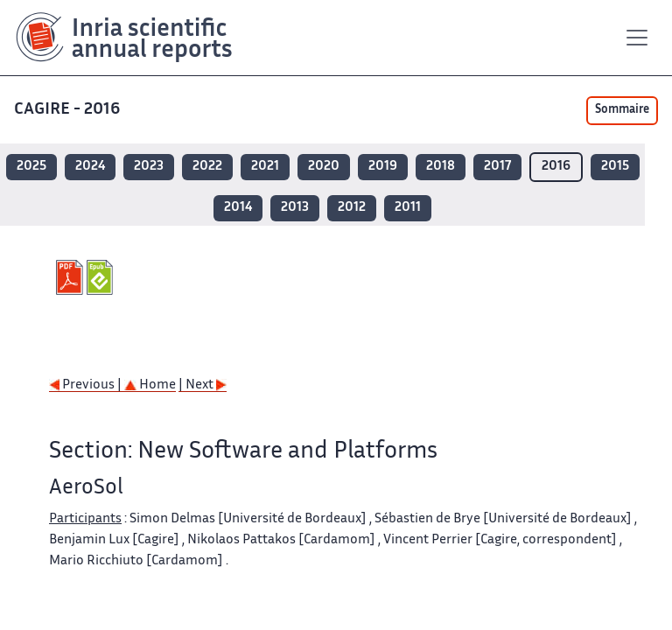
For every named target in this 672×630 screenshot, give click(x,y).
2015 (615, 167)
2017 (497, 167)
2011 (408, 208)
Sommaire (622, 110)
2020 (324, 167)
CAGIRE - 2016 (67, 110)
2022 (207, 167)
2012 (352, 208)
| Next (203, 385)
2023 (149, 167)
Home (150, 385)
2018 (441, 167)
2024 (90, 167)
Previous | (87, 385)
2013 (295, 208)
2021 (265, 167)
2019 (383, 167)
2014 (238, 208)
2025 (31, 167)
